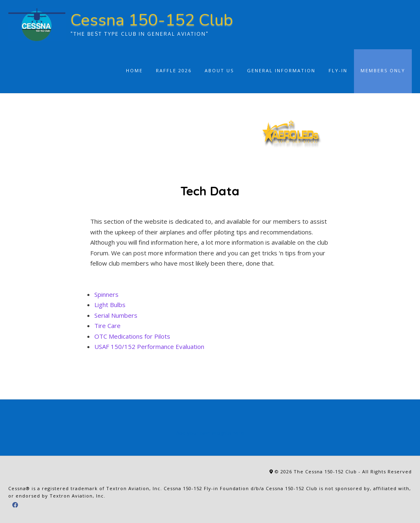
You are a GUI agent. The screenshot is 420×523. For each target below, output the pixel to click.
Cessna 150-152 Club (152, 20)
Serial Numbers (116, 315)
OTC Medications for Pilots (132, 336)
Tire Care (107, 326)
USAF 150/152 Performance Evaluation (149, 346)
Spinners (106, 294)
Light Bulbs (110, 305)
